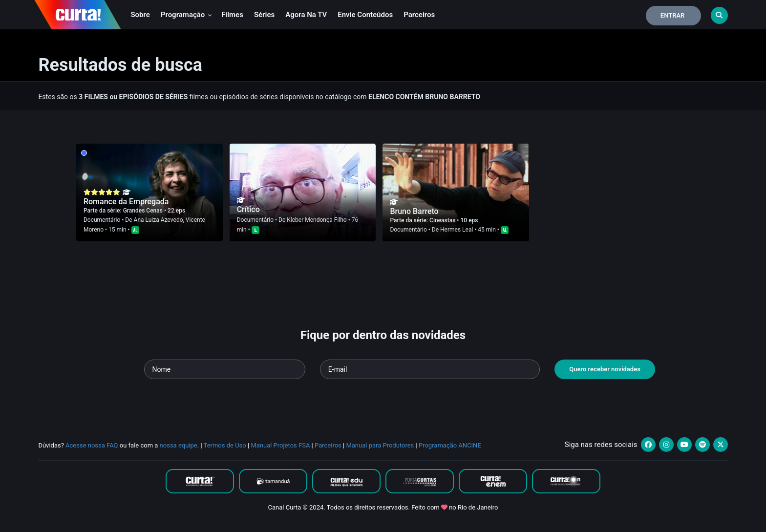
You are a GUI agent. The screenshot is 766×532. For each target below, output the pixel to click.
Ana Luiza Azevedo (159, 220)
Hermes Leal (457, 230)
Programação (186, 15)
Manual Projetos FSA (280, 445)
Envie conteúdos (365, 15)
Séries (264, 15)
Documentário (102, 220)
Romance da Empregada (126, 202)
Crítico (248, 209)
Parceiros (419, 15)
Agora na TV (306, 15)
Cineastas (443, 220)
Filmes (232, 15)
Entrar (673, 15)
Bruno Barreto (414, 211)
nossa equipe (179, 445)
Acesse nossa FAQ (92, 445)
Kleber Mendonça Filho (317, 220)
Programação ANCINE (450, 445)
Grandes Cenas (144, 211)
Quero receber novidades (605, 369)
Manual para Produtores (380, 445)
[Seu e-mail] (430, 369)
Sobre (140, 15)
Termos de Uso (225, 445)
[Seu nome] (225, 369)
